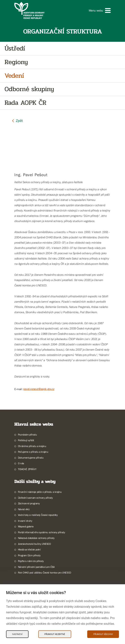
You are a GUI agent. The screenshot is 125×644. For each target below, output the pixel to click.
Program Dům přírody (29, 555)
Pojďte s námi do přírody (31, 561)
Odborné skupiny (29, 89)
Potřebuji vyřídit (26, 440)
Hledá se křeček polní (29, 549)
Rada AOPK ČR (25, 103)
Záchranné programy (29, 503)
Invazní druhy (25, 521)
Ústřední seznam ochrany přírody (35, 498)
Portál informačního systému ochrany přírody (42, 532)
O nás (21, 463)
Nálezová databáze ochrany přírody (36, 538)
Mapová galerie (26, 526)
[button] (100, 10)
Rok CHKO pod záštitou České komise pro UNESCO (45, 573)
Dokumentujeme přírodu (31, 458)
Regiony (16, 62)
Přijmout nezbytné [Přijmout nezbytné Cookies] (55, 634)
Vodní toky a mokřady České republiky (38, 515)
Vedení (14, 76)
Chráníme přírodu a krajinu (32, 446)
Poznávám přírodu (27, 435)
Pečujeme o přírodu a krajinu (33, 452)
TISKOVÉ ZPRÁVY (27, 469)
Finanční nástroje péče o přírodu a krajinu (40, 492)
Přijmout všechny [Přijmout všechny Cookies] (103, 634)
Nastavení (17, 634)
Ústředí (15, 48)
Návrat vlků (24, 509)
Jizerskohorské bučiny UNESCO (34, 544)
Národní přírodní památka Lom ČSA (36, 567)
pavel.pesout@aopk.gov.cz (39, 389)
